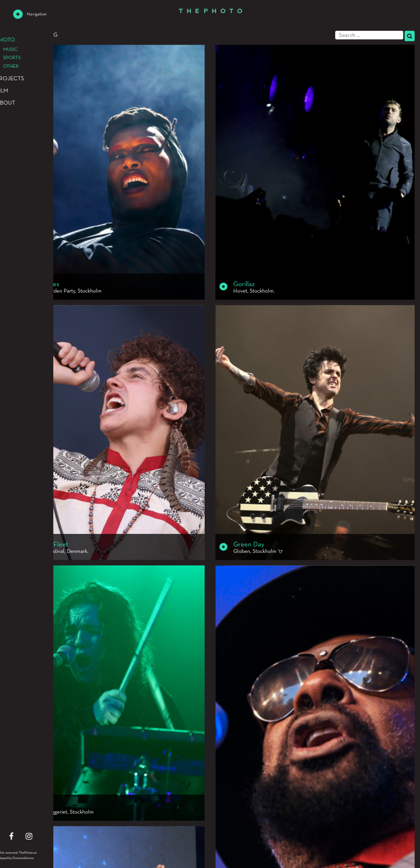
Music (39, 35)
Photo (15, 35)
